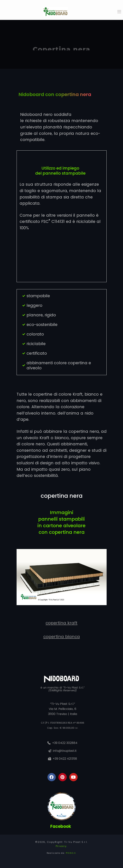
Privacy (61, 846)
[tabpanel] (61, 45)
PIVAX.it (71, 853)
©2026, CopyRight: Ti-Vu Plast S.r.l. (61, 842)
